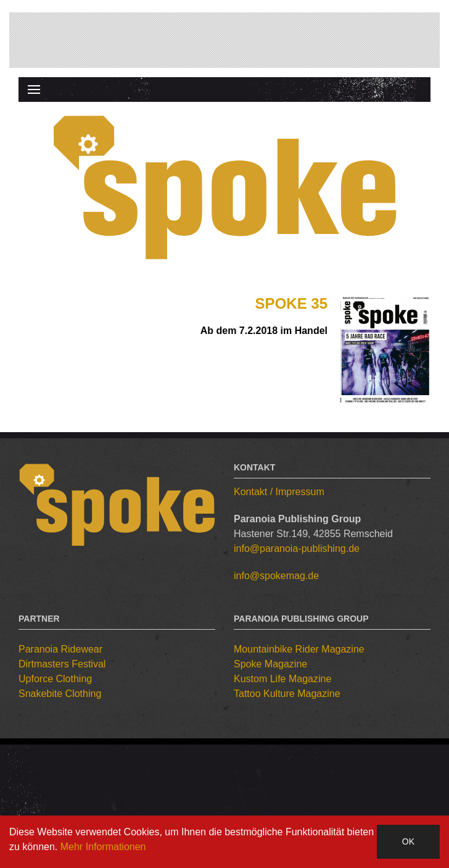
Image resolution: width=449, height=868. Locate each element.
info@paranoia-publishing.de (297, 549)
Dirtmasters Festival (62, 664)
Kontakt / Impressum (279, 492)
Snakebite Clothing (60, 694)
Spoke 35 (291, 303)
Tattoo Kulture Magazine (287, 694)
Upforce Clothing (55, 679)
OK (408, 841)
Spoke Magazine (270, 664)
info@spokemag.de (276, 576)
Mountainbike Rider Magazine (299, 649)
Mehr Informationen (103, 847)
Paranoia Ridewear (60, 649)
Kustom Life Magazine (282, 679)
